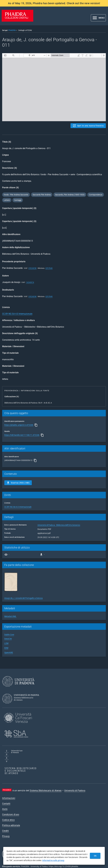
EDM (6, 648)
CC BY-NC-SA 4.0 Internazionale (17, 314)
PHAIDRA (12, 30)
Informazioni (9, 798)
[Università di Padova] (18, 689)
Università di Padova (75, 791)
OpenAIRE (9, 653)
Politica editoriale (11, 825)
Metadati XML (10, 616)
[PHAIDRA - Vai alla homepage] (17, 21)
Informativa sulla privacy (53, 860)
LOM (6, 643)
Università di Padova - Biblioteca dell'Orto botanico (59, 525)
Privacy (6, 836)
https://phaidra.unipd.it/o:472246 (19, 425)
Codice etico (8, 820)
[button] (98, 18)
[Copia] (36, 425)
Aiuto (5, 809)
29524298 (32, 268)
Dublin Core (9, 635)
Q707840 (49, 268)
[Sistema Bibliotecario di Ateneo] (22, 706)
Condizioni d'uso (11, 814)
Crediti (5, 831)
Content (54, 87)
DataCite (8, 639)
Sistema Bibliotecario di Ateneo (46, 791)
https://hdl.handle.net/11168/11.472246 (22, 435)
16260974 (30, 282)
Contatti (6, 804)
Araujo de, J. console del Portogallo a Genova (24, 598)
